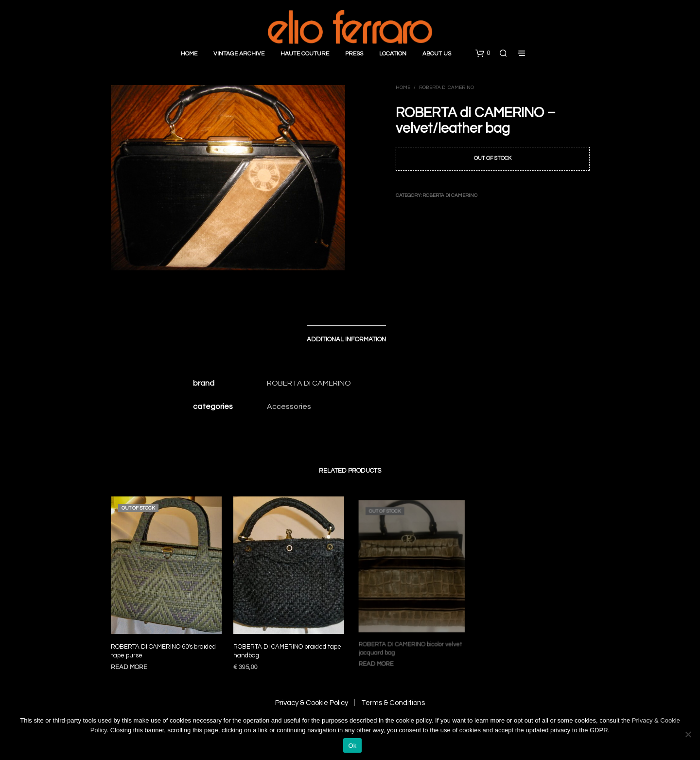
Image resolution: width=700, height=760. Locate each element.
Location (393, 54)
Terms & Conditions (393, 703)
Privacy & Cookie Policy (312, 703)
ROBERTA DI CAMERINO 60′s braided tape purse (163, 651)
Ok (352, 746)
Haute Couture (305, 54)
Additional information (346, 339)
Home (189, 54)
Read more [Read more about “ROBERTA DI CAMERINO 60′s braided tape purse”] (129, 667)
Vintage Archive (239, 54)
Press (354, 54)
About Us (437, 54)
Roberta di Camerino (446, 88)
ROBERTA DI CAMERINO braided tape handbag (288, 647)
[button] (483, 53)
